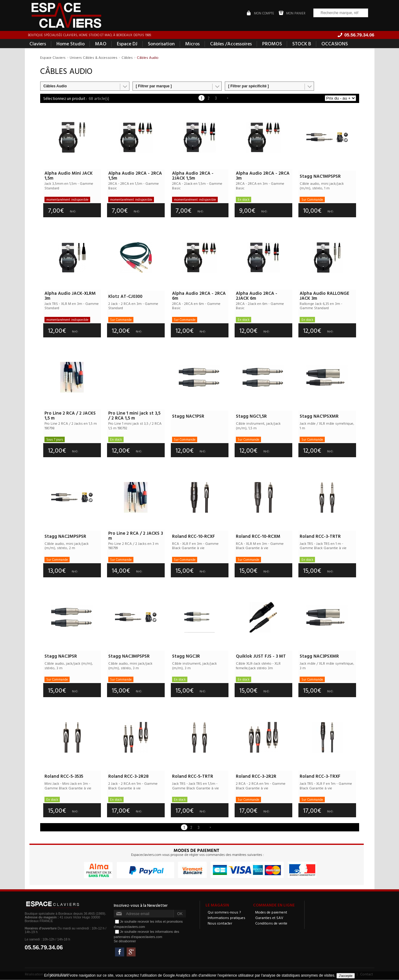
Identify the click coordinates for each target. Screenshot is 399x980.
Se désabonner (125, 942)
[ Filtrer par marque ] (154, 87)
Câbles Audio (55, 87)
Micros (192, 44)
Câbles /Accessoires (231, 44)
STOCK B (302, 44)
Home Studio (71, 44)
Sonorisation (161, 44)
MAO (101, 44)
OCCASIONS (335, 44)
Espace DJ (127, 44)
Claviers (38, 44)
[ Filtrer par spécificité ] (249, 87)
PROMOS (272, 44)
